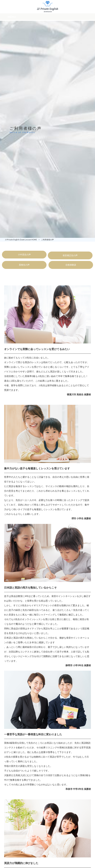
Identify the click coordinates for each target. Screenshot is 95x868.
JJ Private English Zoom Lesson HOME (21, 240)
